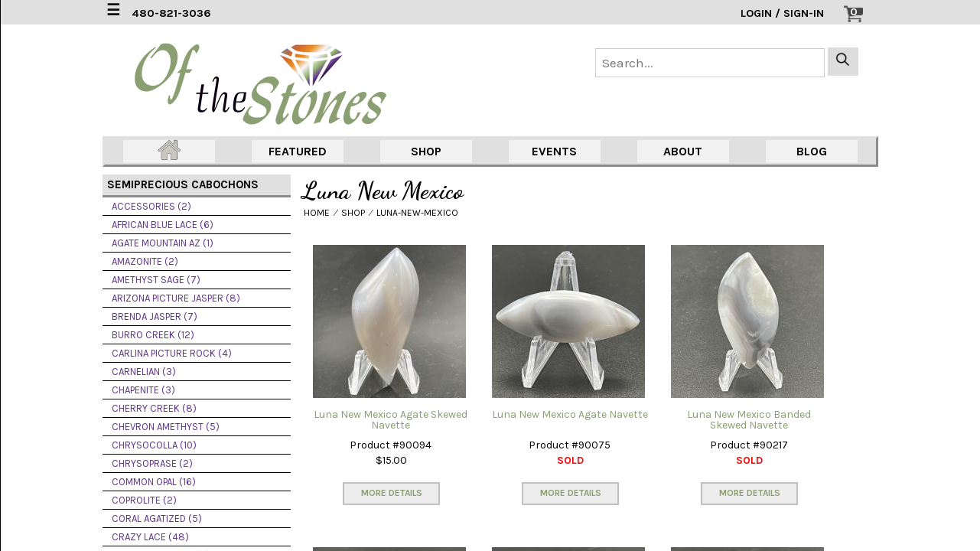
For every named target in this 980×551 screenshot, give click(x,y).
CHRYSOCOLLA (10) (154, 445)
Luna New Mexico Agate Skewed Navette (391, 420)
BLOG (812, 151)
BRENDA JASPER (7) (155, 316)
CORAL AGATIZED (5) (157, 518)
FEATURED (298, 151)
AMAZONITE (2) (145, 261)
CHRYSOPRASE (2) (152, 463)
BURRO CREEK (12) (153, 335)
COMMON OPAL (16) (154, 482)
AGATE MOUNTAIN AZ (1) (163, 243)
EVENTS (554, 151)
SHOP (426, 151)
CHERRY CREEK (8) (154, 408)
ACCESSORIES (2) (151, 206)
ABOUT (683, 151)
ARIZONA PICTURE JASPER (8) (176, 298)
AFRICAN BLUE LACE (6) (163, 225)
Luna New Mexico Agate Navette (570, 414)
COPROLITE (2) (144, 500)
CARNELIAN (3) (144, 372)
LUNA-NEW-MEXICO (417, 213)
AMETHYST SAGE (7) (156, 280)
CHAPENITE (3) (143, 390)
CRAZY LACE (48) (150, 537)
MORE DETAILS (392, 493)
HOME (317, 213)
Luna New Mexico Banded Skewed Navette (749, 420)
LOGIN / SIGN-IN (782, 13)
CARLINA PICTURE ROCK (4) (172, 353)
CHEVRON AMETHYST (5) (166, 427)
